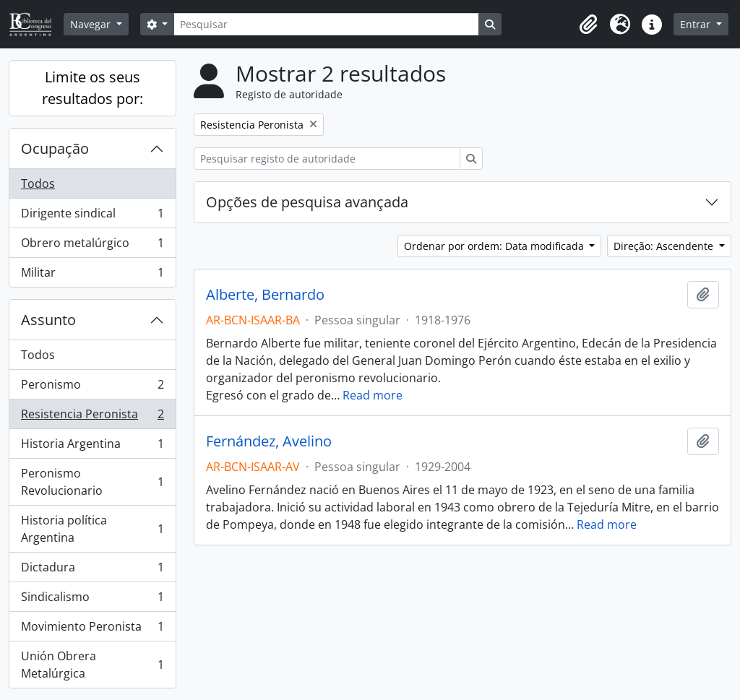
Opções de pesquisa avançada (307, 202)
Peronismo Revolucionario (92, 482)
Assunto (48, 320)
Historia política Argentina (92, 529)
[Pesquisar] (326, 24)
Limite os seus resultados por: (92, 88)
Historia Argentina (92, 447)
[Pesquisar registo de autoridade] (327, 159)
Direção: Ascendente (665, 246)
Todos (38, 183)
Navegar (92, 24)
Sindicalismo (92, 600)
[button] (588, 25)
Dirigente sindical (92, 216)
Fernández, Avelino (269, 441)
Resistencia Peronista (92, 417)
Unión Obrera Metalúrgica (92, 665)
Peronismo (92, 388)
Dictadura (92, 570)
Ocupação (55, 148)
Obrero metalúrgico (92, 246)
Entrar (697, 24)
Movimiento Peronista (92, 630)
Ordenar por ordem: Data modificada (495, 246)
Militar (92, 275)
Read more (373, 395)
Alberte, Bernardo (265, 295)
